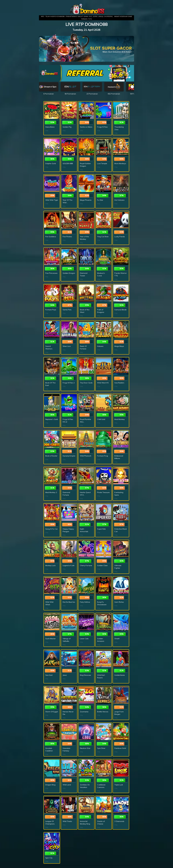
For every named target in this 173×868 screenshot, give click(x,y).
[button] (132, 87)
